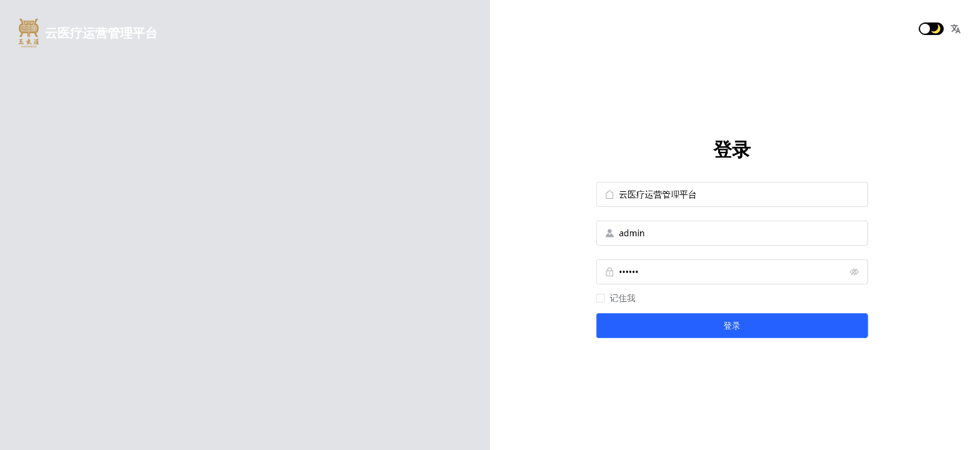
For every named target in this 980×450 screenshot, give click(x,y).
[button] (956, 29)
